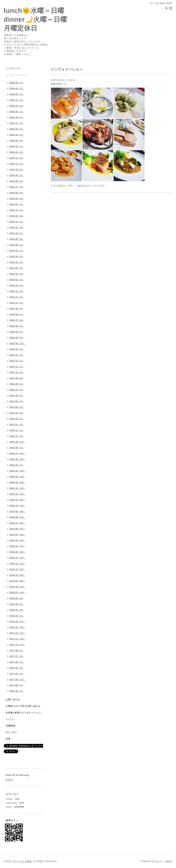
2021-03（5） (17, 413)
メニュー (10, 719)
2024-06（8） (17, 193)
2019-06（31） (17, 529)
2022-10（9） (17, 303)
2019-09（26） (17, 511)
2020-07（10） (17, 453)
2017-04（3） (17, 674)
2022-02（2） (17, 349)
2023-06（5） (17, 256)
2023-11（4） (17, 227)
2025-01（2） (17, 152)
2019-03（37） (17, 546)
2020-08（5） (17, 448)
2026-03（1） (17, 94)
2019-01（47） (17, 558)
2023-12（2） (17, 222)
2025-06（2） (17, 129)
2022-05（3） (17, 332)
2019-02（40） (17, 552)
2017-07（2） (17, 656)
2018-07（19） (17, 592)
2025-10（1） (17, 106)
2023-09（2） (17, 239)
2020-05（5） (17, 465)
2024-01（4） (17, 216)
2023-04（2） (17, 268)
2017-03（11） (17, 679)
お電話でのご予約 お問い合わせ (23, 706)
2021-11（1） (17, 367)
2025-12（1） (17, 100)
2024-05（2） (17, 198)
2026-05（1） (17, 83)
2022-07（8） (17, 320)
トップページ (13, 69)
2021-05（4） (17, 401)
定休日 (9, 780)
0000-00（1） (17, 691)
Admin (169, 861)
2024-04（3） (17, 204)
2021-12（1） (17, 361)
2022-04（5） (17, 338)
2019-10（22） (17, 506)
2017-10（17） (17, 645)
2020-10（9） (17, 436)
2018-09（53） (17, 581)
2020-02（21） (17, 482)
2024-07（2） (17, 187)
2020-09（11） (17, 442)
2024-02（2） (17, 210)
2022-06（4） (17, 326)
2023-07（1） (17, 251)
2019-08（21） (17, 517)
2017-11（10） (17, 639)
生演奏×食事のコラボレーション (23, 713)
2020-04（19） (17, 471)
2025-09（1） (17, 112)
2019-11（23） (17, 500)
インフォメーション (17, 75)
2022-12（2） (17, 291)
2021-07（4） (17, 390)
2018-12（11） (17, 564)
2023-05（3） (17, 262)
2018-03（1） (17, 616)
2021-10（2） (17, 372)
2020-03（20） (17, 477)
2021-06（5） (17, 395)
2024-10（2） (17, 170)
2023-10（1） (17, 233)
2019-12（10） (17, 494)
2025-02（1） (17, 146)
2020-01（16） (17, 488)
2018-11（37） (17, 569)
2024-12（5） (17, 158)
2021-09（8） (17, 378)
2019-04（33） (17, 540)
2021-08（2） (17, 384)
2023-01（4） (17, 285)
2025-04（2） (17, 135)
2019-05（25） (17, 535)
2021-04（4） (17, 407)
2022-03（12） (17, 343)
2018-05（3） (17, 604)
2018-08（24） (17, 587)
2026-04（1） (17, 88)
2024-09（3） (17, 175)
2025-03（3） (17, 141)
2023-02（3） (17, 280)
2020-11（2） (17, 430)
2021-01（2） (17, 424)
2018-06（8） (17, 598)
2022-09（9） (17, 309)
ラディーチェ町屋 (22, 861)
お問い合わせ (13, 700)
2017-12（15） (17, 633)
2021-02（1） (17, 419)
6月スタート (59, 84)
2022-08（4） (17, 314)
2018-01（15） (17, 627)
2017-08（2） (17, 650)
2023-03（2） (17, 274)
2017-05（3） (17, 668)
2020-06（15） (17, 459)
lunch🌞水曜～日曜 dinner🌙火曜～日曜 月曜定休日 (35, 19)
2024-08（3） (17, 181)
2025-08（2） (17, 117)
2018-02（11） (17, 621)
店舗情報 (10, 726)
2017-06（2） (17, 662)
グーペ (159, 861)
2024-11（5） (17, 164)
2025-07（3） (17, 123)
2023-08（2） (17, 245)
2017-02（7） (17, 685)
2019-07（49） (17, 523)
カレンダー (12, 732)
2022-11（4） (17, 297)
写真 (8, 739)
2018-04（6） (17, 610)
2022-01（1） (17, 355)
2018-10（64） (17, 575)
